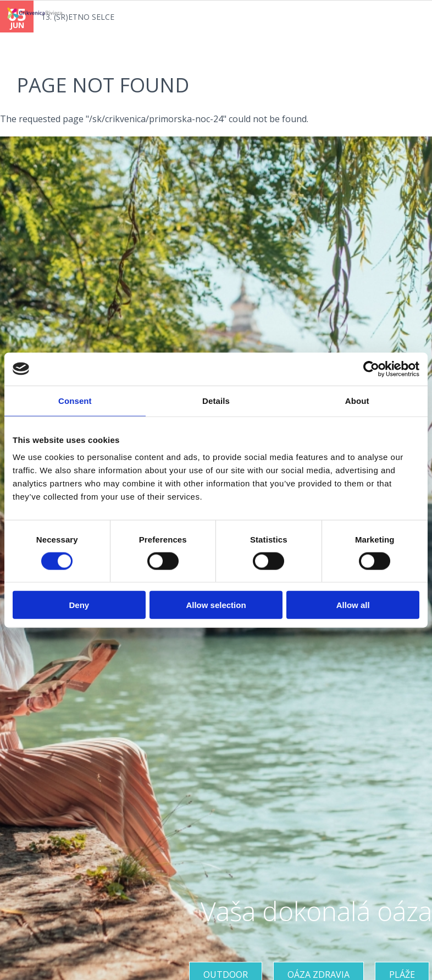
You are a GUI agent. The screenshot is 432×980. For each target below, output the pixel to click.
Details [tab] (216, 400)
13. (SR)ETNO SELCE (78, 17)
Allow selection (216, 605)
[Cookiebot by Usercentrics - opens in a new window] (371, 369)
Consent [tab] (75, 400)
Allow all (353, 605)
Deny (79, 605)
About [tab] (357, 400)
